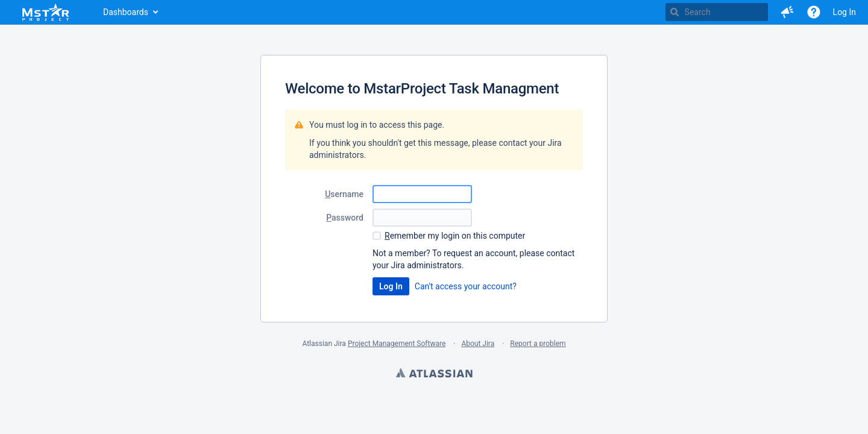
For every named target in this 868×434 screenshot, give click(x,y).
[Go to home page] (46, 12)
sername (344, 194)
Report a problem (538, 344)
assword (345, 218)
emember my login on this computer (455, 236)
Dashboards (126, 12)
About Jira (478, 344)
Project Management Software (397, 344)
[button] (787, 12)
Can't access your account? (466, 286)
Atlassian (434, 374)
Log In (844, 12)
